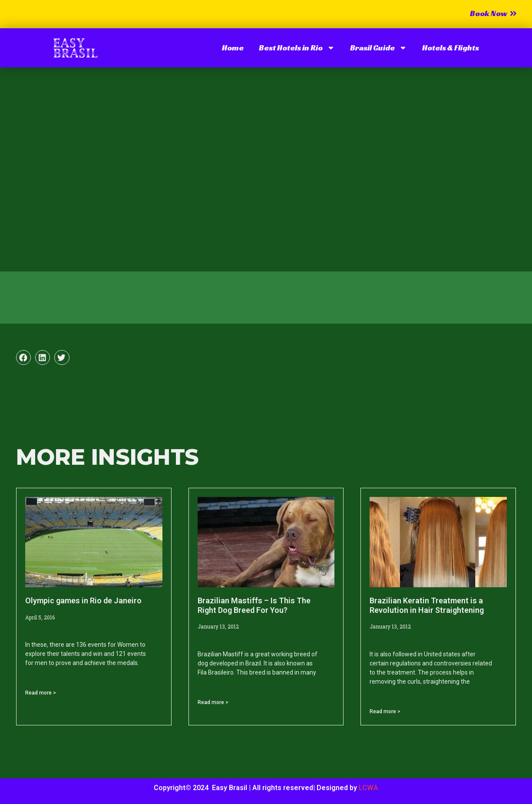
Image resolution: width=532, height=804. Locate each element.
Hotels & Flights (451, 48)
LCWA (368, 788)
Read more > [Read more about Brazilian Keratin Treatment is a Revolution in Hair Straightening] (385, 711)
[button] (23, 357)
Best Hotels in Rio (297, 48)
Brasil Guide (378, 48)
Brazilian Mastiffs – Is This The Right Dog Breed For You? (254, 605)
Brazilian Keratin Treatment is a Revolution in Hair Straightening (427, 605)
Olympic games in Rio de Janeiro (83, 601)
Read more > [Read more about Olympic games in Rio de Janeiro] (41, 693)
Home (233, 48)
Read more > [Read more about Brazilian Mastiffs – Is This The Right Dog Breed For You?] (213, 702)
